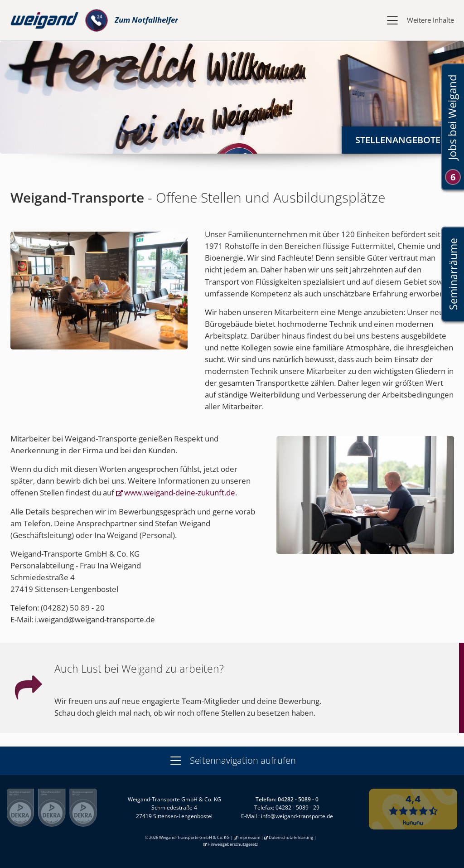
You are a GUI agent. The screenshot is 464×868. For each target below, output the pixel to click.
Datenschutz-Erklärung (291, 837)
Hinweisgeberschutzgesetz (233, 844)
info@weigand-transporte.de (297, 816)
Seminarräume (453, 274)
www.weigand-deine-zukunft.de (180, 492)
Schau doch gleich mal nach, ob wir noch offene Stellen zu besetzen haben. (185, 713)
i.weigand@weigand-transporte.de (95, 619)
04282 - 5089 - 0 (298, 799)
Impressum (249, 837)
